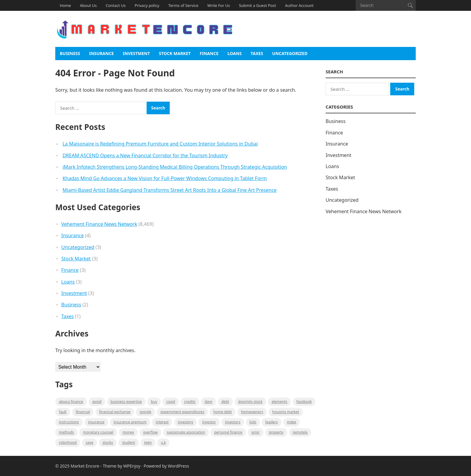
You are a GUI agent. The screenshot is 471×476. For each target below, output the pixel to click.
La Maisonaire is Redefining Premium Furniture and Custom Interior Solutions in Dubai (160, 144)
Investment (136, 53)
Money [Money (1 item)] (128, 432)
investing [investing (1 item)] (185, 422)
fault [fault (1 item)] (63, 412)
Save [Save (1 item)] (89, 442)
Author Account (299, 5)
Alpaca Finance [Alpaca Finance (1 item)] (71, 402)
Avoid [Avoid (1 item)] (97, 402)
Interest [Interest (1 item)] (162, 422)
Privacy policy (147, 5)
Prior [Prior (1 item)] (256, 432)
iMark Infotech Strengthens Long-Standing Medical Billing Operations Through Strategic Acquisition (175, 167)
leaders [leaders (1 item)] (271, 422)
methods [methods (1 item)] (66, 432)
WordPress (179, 466)
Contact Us (116, 5)
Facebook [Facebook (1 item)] (304, 402)
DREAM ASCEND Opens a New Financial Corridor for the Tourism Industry (145, 155)
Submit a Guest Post (257, 5)
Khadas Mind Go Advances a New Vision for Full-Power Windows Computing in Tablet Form (165, 178)
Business (70, 53)
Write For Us (219, 5)
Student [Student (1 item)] (128, 442)
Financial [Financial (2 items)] (83, 412)
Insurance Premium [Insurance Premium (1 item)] (130, 422)
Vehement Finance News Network (99, 224)
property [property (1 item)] (276, 432)
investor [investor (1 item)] (209, 422)
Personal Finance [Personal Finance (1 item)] (228, 432)
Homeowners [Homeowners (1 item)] (252, 412)
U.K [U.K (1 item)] (163, 442)
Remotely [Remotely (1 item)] (300, 432)
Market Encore (85, 466)
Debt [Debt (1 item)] (225, 402)
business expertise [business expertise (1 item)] (126, 402)
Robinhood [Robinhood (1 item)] (68, 442)
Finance (209, 53)
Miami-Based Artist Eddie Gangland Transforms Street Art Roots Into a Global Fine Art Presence (170, 190)
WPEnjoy (132, 466)
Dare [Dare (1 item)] (208, 402)
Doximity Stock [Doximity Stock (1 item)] (250, 402)
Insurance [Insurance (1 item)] (96, 422)
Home (65, 5)
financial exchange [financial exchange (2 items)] (115, 412)
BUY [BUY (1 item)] (154, 402)
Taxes (257, 53)
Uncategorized (290, 53)
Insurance (102, 53)
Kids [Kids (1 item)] (253, 422)
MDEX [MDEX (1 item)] (292, 422)
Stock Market (175, 53)
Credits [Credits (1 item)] (190, 402)
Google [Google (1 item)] (145, 412)
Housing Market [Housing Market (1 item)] (286, 412)
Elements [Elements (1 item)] (279, 402)
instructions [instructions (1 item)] (69, 422)
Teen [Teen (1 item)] (148, 442)
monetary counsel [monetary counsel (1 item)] (98, 432)
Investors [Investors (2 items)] (233, 422)
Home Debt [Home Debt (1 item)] (223, 412)
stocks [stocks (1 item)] (108, 442)
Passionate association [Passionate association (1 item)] (186, 432)
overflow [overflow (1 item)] (151, 432)
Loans (234, 53)
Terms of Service (183, 5)
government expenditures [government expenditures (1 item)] (182, 412)
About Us (88, 5)
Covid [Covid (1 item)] (170, 402)
